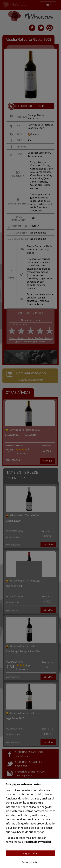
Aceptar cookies (30, 853)
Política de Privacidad (37, 842)
